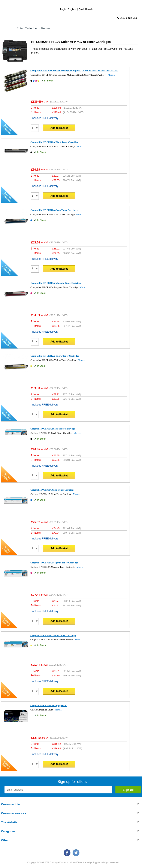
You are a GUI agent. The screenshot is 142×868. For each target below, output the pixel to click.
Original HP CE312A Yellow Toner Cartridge (53, 635)
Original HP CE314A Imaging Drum (49, 705)
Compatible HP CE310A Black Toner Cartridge (54, 142)
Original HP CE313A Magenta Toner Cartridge (54, 563)
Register (72, 9)
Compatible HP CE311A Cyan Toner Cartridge (54, 210)
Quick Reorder (86, 9)
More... (111, 75)
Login (63, 9)
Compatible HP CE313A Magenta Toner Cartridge (56, 283)
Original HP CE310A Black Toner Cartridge (53, 429)
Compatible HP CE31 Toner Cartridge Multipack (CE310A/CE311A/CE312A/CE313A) (74, 71)
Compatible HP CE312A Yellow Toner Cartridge (55, 356)
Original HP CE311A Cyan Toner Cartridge (52, 490)
